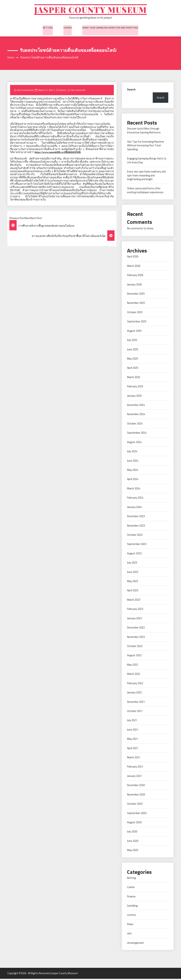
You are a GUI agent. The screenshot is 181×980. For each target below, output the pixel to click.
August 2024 (134, 443)
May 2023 (133, 583)
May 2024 (133, 471)
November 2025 (136, 304)
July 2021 (132, 722)
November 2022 (136, 638)
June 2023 (133, 573)
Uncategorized (135, 944)
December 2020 (136, 787)
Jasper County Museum (91, 10)
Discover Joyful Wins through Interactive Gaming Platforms (144, 132)
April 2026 (133, 258)
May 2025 (133, 360)
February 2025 (135, 388)
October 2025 (135, 314)
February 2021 (135, 768)
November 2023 (136, 527)
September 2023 (137, 545)
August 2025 (134, 332)
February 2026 (135, 276)
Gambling (132, 907)
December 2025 (136, 295)
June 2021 (133, 731)
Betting (48, 28)
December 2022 (136, 629)
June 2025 (133, 351)
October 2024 (135, 425)
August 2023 (134, 555)
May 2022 (133, 666)
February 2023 (135, 610)
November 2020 (136, 796)
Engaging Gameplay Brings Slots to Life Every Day (147, 162)
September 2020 (137, 814)
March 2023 (134, 601)
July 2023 (132, 564)
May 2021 (133, 740)
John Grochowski (25, 91)
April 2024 (133, 480)
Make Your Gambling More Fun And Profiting (110, 28)
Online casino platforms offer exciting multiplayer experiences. (145, 192)
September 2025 (137, 323)
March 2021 (134, 759)
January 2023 (134, 620)
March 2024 (134, 490)
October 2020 (135, 805)
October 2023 (135, 536)
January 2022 (134, 694)
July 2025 (132, 341)
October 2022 (135, 647)
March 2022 (134, 675)
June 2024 (133, 462)
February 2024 (135, 499)
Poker (130, 926)
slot (129, 935)
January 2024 (134, 508)
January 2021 (134, 777)
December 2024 (136, 406)
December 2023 (136, 518)
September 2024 (137, 434)
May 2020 (133, 851)
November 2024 (136, 416)
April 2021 (133, 750)
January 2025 (134, 397)
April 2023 (133, 592)
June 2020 (133, 842)
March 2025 (134, 379)
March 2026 (134, 267)
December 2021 (136, 703)
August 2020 (134, 824)
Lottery (131, 916)
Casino (68, 28)
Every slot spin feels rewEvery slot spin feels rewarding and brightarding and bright (147, 177)
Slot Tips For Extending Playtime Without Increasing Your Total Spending (146, 147)
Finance (131, 898)
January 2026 (134, 286)
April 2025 (133, 369)
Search (131, 91)
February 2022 (135, 685)
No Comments (80, 91)
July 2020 (132, 833)
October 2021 (135, 712)
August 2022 (134, 657)
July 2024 (132, 453)
